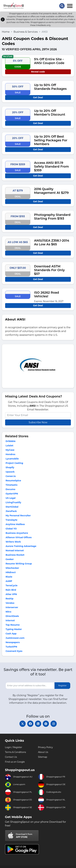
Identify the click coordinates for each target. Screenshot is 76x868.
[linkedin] (38, 724)
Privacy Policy (45, 747)
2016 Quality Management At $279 (51, 191)
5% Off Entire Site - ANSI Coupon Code (49, 61)
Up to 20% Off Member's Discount (50, 113)
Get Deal (38, 97)
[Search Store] (62, 6)
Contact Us (11, 757)
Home (6, 32)
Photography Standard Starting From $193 (52, 217)
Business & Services (26, 32)
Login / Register (14, 747)
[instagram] (54, 724)
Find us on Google (15, 762)
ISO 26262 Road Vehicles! (46, 294)
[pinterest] (46, 724)
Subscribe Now (38, 422)
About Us (43, 752)
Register (62, 685)
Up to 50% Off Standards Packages (50, 87)
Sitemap (43, 757)
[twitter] (23, 724)
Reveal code (38, 72)
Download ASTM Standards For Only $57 (49, 270)
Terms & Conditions (15, 752)
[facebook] (30, 724)
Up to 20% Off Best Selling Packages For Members (51, 140)
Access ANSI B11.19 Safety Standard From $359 (51, 166)
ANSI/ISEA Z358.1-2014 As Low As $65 (52, 242)
